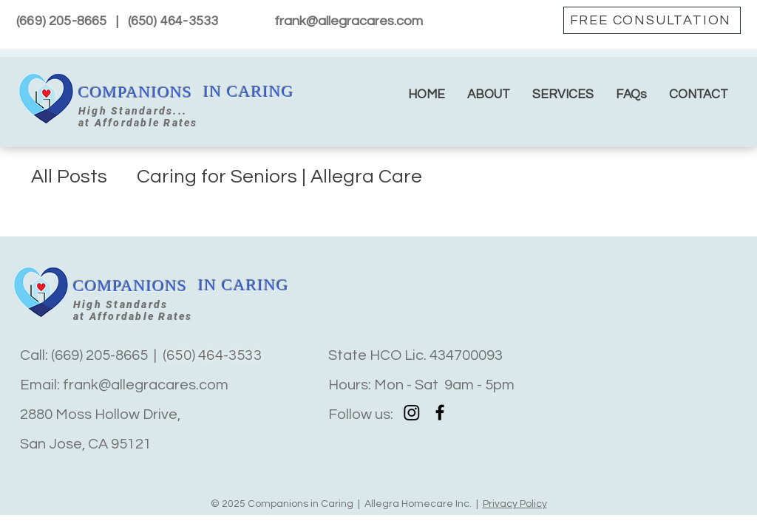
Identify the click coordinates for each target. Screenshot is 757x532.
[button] (563, 95)
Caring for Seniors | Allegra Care (279, 177)
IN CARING (249, 91)
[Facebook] (440, 412)
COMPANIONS (135, 92)
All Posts (69, 177)
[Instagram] (412, 412)
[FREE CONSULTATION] (652, 20)
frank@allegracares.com (349, 21)
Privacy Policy (515, 504)
